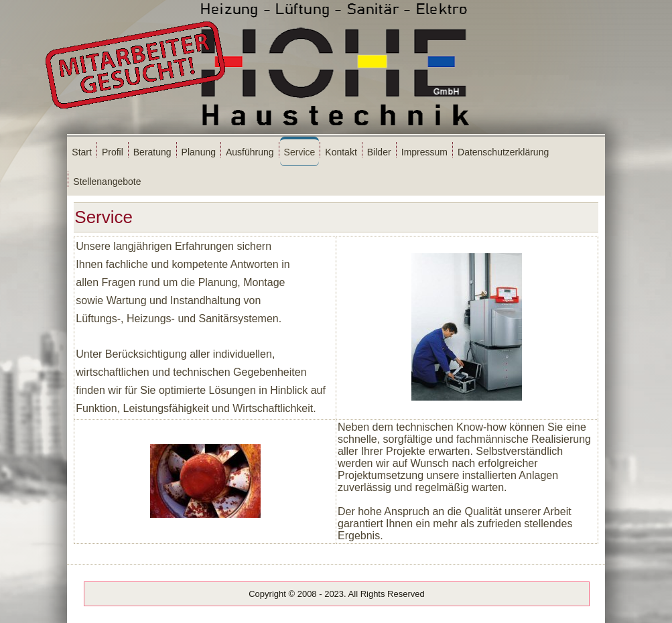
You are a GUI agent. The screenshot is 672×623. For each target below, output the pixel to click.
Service (300, 152)
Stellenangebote (107, 182)
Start (82, 152)
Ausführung (250, 152)
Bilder (379, 152)
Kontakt (341, 152)
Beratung (152, 152)
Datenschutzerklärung (503, 152)
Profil (113, 152)
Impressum (424, 152)
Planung (199, 152)
